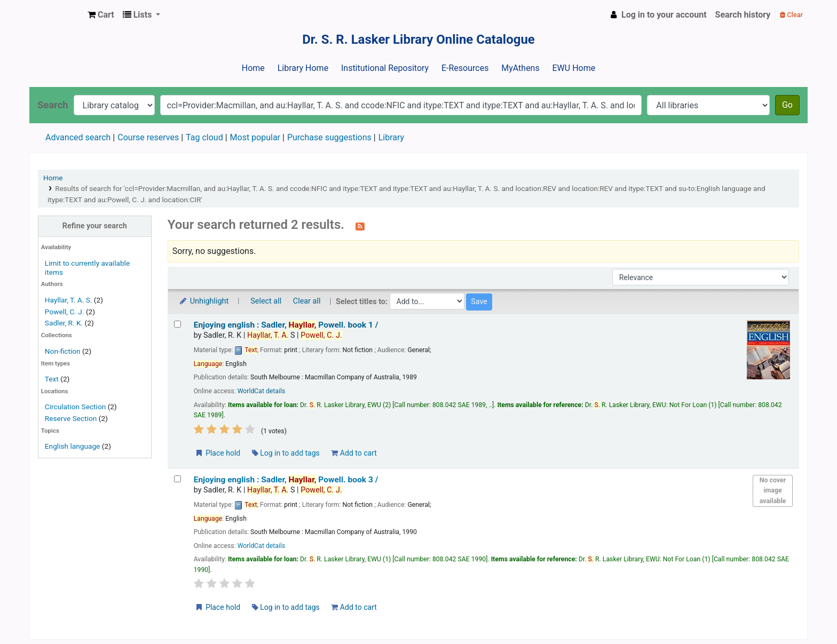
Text (53, 379)
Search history (743, 15)
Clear (791, 15)
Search (53, 105)
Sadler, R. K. (64, 323)
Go (787, 105)
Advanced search (78, 137)
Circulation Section (75, 407)
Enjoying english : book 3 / (286, 480)
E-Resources (465, 68)
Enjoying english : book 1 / (286, 325)
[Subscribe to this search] (360, 226)
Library (391, 137)
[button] (101, 15)
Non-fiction (63, 351)
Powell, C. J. (65, 312)
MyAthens (520, 68)
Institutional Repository (385, 68)
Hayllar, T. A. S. (69, 300)
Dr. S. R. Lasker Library (57, 15)
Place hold (218, 453)
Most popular (255, 137)
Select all (266, 301)
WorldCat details (262, 391)
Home (253, 68)
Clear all (307, 301)
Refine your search (95, 226)
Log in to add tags (286, 453)
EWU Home (574, 68)
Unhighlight (204, 301)
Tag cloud (204, 137)
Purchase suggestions (329, 137)
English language (73, 446)
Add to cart (354, 453)
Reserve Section (71, 418)
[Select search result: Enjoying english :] (177, 324)
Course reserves (148, 137)
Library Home (303, 68)
